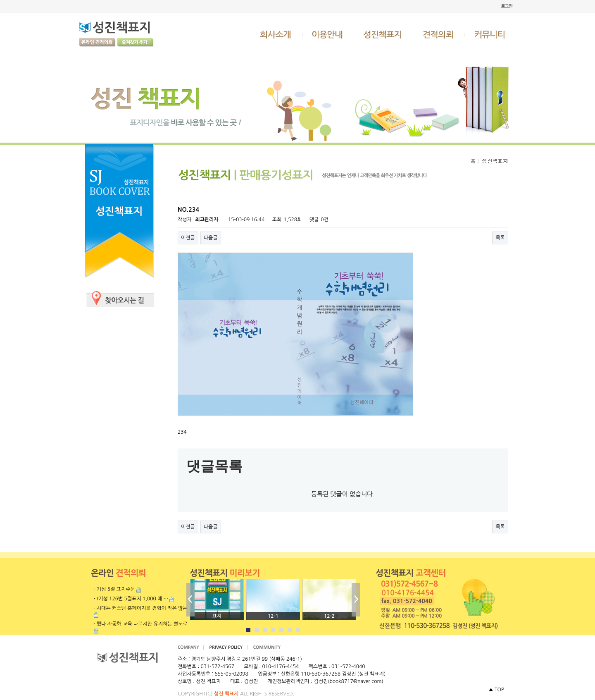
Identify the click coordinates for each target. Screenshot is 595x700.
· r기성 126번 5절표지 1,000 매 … (131, 599)
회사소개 (276, 34)
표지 (217, 616)
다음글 (211, 238)
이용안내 (328, 34)
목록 (500, 238)
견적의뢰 (439, 34)
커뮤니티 (490, 34)
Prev (190, 600)
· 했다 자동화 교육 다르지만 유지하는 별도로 (141, 624)
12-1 (273, 616)
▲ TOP (496, 690)
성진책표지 (384, 34)
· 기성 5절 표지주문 (114, 589)
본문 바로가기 (0, 0)
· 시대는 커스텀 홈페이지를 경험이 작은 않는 (141, 608)
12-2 (329, 616)
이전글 (188, 238)
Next (356, 600)
